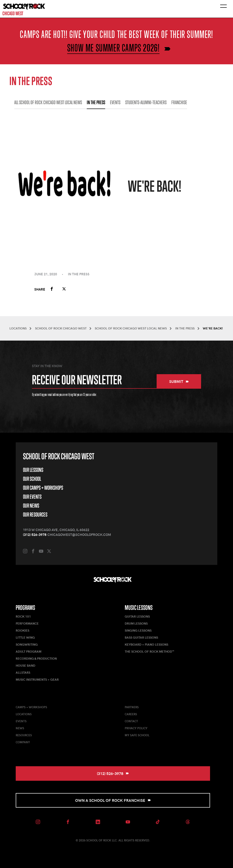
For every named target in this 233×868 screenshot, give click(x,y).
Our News (31, 506)
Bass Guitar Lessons (141, 637)
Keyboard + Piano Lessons (146, 644)
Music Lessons (139, 608)
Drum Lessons (136, 623)
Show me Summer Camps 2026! (113, 48)
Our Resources (35, 514)
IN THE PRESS (96, 102)
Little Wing (25, 637)
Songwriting (27, 644)
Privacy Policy (136, 728)
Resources (24, 735)
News (20, 728)
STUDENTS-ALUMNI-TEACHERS (146, 102)
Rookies (22, 630)
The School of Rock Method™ (149, 651)
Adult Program (29, 651)
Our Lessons (33, 470)
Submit (179, 381)
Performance (27, 623)
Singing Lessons (138, 630)
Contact (131, 721)
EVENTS (115, 102)
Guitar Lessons (137, 616)
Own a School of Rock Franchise (113, 800)
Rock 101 (23, 616)
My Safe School (137, 735)
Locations (24, 714)
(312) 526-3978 (35, 535)
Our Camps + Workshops (43, 488)
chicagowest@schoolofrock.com (79, 535)
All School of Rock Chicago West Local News (48, 102)
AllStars (23, 672)
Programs (25, 608)
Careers (131, 714)
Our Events (32, 497)
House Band (25, 665)
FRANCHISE (179, 102)
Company (23, 742)
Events (21, 721)
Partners (132, 707)
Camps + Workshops (31, 707)
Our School (32, 479)
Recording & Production (36, 658)
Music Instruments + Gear (37, 679)
